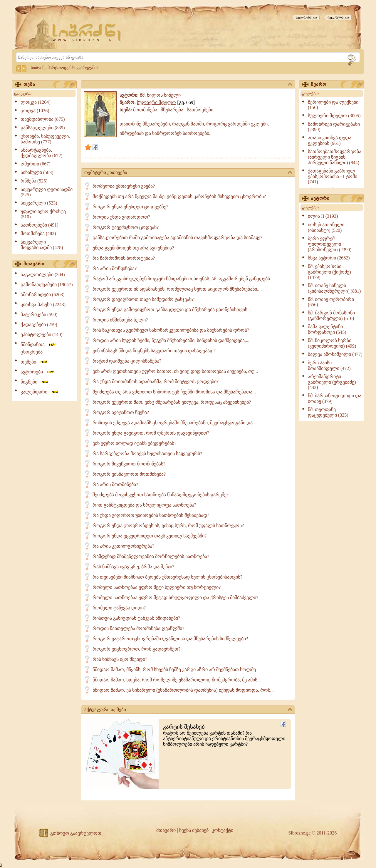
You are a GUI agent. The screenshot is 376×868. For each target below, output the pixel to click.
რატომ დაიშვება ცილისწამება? (127, 361)
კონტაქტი (223, 830)
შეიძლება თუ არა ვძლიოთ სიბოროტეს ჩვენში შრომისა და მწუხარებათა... (174, 392)
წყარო (336, 85)
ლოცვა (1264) (36, 102)
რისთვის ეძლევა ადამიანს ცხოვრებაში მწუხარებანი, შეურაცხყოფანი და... (174, 423)
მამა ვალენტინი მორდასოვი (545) (327, 329)
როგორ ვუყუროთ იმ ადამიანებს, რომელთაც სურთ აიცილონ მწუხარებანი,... (177, 289)
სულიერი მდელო (156, 102)
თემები (34, 362)
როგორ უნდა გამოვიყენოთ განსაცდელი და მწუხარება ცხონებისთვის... (172, 310)
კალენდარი (40, 392)
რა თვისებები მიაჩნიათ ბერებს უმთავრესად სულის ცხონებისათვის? (167, 577)
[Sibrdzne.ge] (87, 32)
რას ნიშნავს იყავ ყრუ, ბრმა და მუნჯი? (133, 567)
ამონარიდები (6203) (43, 295)
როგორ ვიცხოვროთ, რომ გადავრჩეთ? (136, 649)
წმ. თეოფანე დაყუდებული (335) (328, 412)
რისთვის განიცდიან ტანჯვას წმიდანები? (136, 618)
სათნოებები (200, 110)
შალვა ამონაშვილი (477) (335, 354)
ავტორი (336, 199)
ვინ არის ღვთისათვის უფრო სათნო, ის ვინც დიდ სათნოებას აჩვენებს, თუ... (175, 371)
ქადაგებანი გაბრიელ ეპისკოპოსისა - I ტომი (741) (333, 176)
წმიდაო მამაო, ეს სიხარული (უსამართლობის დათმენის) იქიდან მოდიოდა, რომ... (183, 690)
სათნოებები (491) (40, 225)
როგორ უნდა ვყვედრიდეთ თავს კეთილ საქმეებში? (150, 536)
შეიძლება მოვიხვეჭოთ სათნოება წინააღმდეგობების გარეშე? (161, 495)
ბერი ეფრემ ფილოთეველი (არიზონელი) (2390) (330, 244)
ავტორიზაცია (306, 17)
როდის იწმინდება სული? (120, 320)
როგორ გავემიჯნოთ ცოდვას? (126, 227)
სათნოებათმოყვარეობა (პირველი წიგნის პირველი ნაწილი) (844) (335, 157)
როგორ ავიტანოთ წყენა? (121, 412)
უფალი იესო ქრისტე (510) (43, 214)
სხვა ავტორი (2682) (329, 258)
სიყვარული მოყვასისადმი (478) (42, 245)
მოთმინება (145, 110)
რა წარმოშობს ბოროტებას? (124, 258)
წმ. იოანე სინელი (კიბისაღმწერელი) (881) (334, 288)
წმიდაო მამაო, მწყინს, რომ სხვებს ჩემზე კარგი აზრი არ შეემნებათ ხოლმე (174, 670)
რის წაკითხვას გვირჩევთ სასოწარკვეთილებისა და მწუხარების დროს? (171, 330)
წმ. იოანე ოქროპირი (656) (331, 302)
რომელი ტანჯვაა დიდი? (119, 608)
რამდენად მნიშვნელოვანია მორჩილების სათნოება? (151, 556)
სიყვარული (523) (39, 203)
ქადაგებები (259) (39, 325)
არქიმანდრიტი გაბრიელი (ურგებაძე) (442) (332, 382)
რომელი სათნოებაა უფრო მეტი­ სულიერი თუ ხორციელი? (157, 587)
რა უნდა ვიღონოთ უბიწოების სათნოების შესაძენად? (151, 515)
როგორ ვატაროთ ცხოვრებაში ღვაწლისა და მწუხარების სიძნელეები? (170, 639)
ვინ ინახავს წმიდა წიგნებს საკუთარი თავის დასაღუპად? (154, 351)
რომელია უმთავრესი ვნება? (124, 186)
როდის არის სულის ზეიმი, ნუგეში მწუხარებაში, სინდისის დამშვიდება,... (171, 340)
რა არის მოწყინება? (115, 268)
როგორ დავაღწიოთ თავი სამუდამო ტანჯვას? (143, 299)
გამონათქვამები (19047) (47, 285)
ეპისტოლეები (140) (42, 335)
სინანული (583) (37, 172)
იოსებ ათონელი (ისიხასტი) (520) (326, 227)
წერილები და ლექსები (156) (333, 105)
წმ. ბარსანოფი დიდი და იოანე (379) (335, 398)
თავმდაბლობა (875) (43, 119)
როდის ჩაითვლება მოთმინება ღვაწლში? (138, 628)
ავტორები (38, 372)
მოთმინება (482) (38, 233)
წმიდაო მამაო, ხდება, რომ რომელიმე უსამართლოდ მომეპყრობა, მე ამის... (177, 680)
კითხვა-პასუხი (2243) (43, 305)
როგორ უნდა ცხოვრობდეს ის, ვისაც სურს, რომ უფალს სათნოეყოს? (168, 526)
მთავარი (49, 264)
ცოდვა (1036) (35, 111)
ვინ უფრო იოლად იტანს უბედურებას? (134, 443)
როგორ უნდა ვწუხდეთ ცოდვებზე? (130, 207)
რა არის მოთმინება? (115, 484)
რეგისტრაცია (338, 17)
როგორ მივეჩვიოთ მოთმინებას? (129, 464)
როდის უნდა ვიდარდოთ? (121, 217)
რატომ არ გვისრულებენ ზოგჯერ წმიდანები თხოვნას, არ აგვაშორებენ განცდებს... (183, 279)
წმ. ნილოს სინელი (160, 95)
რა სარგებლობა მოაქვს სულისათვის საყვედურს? (147, 454)
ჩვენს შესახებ (194, 830)
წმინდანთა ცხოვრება (38, 348)
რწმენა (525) (34, 181)
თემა (49, 85)
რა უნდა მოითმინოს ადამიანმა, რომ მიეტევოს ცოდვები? (156, 382)
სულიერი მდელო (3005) (334, 116)
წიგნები (35, 382)
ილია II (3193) (323, 216)
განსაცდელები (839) (43, 128)
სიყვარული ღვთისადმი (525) (47, 192)
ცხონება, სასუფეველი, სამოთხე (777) (45, 139)
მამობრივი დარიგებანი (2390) (334, 127)
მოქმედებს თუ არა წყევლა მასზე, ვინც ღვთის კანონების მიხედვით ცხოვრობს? (179, 196)
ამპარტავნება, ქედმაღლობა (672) (42, 153)
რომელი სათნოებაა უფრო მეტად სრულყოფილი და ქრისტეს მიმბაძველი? (175, 598)
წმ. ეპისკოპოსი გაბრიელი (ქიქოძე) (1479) (329, 272)
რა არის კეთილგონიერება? (123, 546)
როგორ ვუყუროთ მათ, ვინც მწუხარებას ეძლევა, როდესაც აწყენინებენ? (172, 402)
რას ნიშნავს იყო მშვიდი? (120, 659)
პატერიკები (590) (39, 315)
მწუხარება (172, 110)
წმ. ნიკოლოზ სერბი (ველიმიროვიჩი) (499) (332, 343)
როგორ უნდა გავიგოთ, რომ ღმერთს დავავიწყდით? (151, 433)
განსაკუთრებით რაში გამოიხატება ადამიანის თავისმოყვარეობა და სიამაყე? (177, 238)
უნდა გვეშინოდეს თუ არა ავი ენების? (133, 248)
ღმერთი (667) (36, 164)
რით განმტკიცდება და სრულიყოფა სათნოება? (144, 505)
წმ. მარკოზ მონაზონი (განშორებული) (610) (331, 316)
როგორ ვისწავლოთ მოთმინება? (129, 474)
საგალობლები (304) (43, 275)
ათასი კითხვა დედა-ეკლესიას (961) (330, 140)
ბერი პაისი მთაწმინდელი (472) (329, 366)
